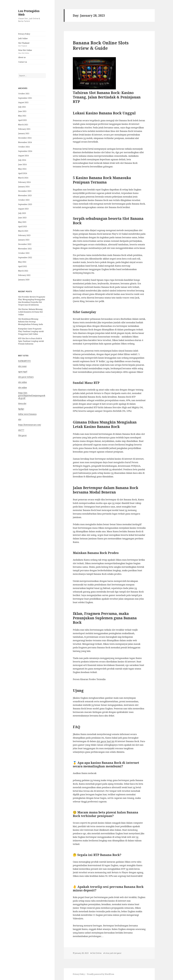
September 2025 (25, 98)
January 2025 (24, 133)
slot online (23, 382)
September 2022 (25, 257)
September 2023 (25, 204)
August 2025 (23, 102)
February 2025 (24, 129)
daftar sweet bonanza (27, 414)
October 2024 (24, 147)
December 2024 (25, 138)
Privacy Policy (24, 34)
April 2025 (23, 120)
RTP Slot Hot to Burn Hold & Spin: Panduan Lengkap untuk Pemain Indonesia (31, 341)
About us (22, 57)
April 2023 (23, 226)
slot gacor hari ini (105, 741)
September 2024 (25, 151)
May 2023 (22, 222)
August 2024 (23, 156)
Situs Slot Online (32, 52)
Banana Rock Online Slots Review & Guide (101, 45)
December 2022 (25, 244)
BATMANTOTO (24, 361)
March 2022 (23, 271)
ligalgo (21, 409)
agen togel (23, 372)
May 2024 (22, 169)
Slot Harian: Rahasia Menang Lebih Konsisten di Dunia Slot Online (31, 312)
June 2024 (22, 164)
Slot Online (97, 953)
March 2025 (23, 125)
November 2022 (25, 249)
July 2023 (22, 213)
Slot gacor (22, 435)
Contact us (23, 62)
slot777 (21, 430)
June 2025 (22, 111)
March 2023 (23, 231)
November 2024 (25, 142)
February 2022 (24, 275)
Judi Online (23, 38)
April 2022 (23, 266)
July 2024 (22, 160)
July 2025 (22, 107)
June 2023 (22, 218)
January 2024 (24, 187)
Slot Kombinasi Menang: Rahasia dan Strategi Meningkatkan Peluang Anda (31, 322)
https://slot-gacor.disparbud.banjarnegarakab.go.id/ (32, 395)
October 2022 (24, 253)
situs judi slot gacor (113, 953)
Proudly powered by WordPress (101, 974)
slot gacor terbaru (26, 377)
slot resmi (22, 366)
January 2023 (24, 240)
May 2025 (22, 116)
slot (20, 419)
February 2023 (24, 235)
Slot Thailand (32, 44)
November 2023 (25, 195)
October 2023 (24, 200)
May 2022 (22, 262)
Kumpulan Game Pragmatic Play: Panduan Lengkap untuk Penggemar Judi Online (31, 331)
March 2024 (23, 178)
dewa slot (22, 403)
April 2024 (23, 173)
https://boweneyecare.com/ (30, 425)
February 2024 (24, 182)
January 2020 (24, 280)
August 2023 (23, 209)
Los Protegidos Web (29, 13)
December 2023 (25, 191)
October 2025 (24, 94)
